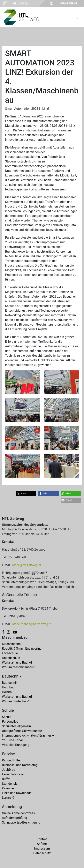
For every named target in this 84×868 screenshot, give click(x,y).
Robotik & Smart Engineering (22, 649)
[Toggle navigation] (78, 17)
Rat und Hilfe (11, 760)
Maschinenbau (12, 644)
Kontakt (42, 839)
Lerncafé (8, 798)
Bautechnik (10, 683)
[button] (26, 493)
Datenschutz (42, 853)
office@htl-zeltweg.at (27, 565)
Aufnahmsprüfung (15, 818)
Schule (7, 717)
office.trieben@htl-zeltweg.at (32, 624)
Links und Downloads (17, 793)
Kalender (8, 788)
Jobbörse (8, 770)
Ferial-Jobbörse (13, 774)
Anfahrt (42, 844)
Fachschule (10, 653)
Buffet (6, 779)
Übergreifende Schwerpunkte (22, 731)
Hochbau (8, 687)
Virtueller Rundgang (16, 745)
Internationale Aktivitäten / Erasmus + (28, 735)
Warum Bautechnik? (16, 701)
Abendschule (11, 658)
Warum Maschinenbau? (18, 667)
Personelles (10, 722)
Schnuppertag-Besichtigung (21, 822)
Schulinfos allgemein (16, 726)
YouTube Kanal (12, 740)
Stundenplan (11, 784)
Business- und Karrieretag (20, 765)
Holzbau (8, 692)
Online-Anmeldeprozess (18, 813)
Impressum (42, 848)
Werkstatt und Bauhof (17, 663)
